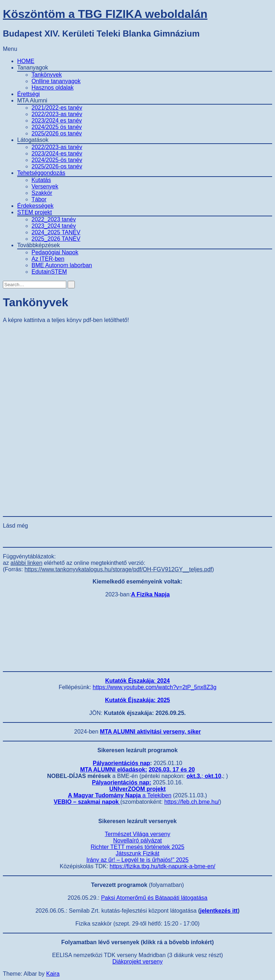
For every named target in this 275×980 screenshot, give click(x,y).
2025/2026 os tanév (57, 133)
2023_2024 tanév (54, 226)
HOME (26, 61)
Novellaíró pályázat (137, 840)
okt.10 (213, 776)
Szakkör (42, 193)
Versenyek (45, 186)
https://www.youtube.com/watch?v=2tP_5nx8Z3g (155, 687)
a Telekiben (120, 795)
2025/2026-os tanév (57, 166)
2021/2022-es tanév (57, 108)
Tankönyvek (47, 75)
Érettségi (28, 94)
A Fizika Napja (150, 594)
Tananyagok (33, 68)
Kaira (53, 974)
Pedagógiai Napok (55, 252)
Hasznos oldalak (52, 88)
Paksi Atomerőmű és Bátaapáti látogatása (154, 898)
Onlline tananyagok (56, 81)
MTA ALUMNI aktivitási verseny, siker (150, 732)
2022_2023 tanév (54, 219)
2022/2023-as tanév (57, 114)
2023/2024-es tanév (57, 153)
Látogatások (33, 140)
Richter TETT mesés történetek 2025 (137, 847)
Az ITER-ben (48, 259)
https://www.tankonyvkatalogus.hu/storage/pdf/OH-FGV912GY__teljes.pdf (118, 569)
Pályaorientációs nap (121, 763)
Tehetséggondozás (41, 173)
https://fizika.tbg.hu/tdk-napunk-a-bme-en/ (162, 866)
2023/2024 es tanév (57, 121)
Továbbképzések (38, 245)
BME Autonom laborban (62, 265)
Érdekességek (35, 206)
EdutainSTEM (49, 272)
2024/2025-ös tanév (57, 160)
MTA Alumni (32, 100)
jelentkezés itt (219, 911)
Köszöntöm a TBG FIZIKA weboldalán (105, 14)
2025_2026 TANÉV (56, 239)
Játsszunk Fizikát (137, 853)
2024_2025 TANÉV (56, 232)
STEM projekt (35, 212)
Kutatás (41, 180)
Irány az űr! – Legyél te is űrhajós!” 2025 (137, 860)
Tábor (39, 199)
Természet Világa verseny (138, 834)
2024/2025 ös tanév (57, 127)
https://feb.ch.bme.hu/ (192, 802)
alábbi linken (26, 563)
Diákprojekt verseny (138, 962)
